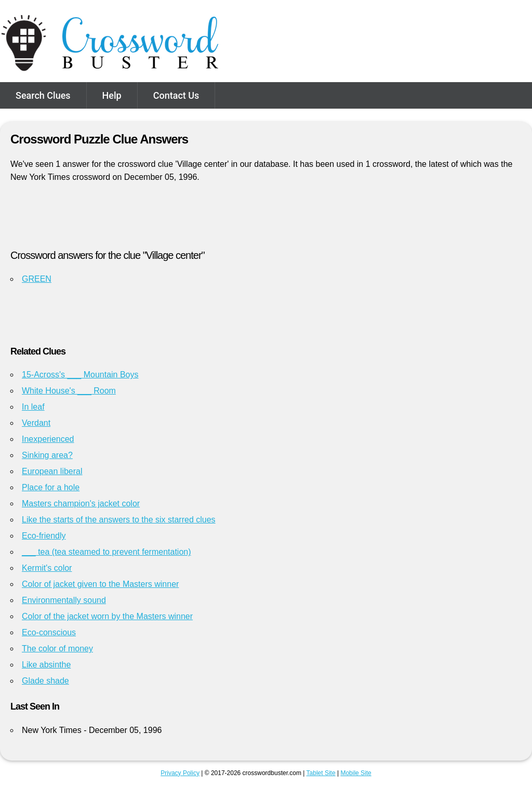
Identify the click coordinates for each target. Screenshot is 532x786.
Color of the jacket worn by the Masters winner (107, 616)
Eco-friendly (44, 536)
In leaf (33, 407)
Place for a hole (51, 487)
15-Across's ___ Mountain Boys (80, 375)
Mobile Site (356, 773)
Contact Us (176, 95)
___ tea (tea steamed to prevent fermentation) (107, 552)
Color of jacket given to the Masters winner (100, 584)
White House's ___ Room (69, 391)
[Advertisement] (266, 220)
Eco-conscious (49, 632)
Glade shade (45, 681)
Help (112, 95)
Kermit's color (47, 568)
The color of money (57, 649)
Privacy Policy (180, 773)
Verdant (36, 423)
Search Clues (43, 95)
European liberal (52, 471)
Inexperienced (48, 439)
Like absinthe (46, 665)
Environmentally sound (64, 600)
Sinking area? (47, 455)
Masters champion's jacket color (81, 503)
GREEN (37, 279)
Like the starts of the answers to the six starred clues (119, 520)
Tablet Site (321, 773)
